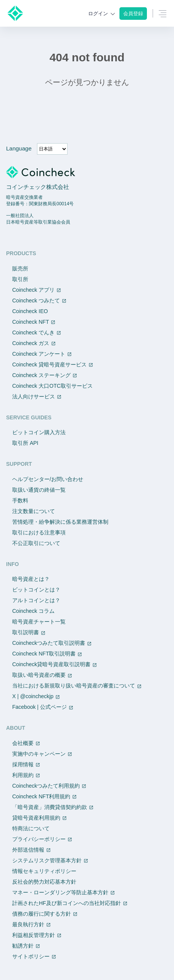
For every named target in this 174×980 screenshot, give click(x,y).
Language (19, 148)
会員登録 (133, 14)
